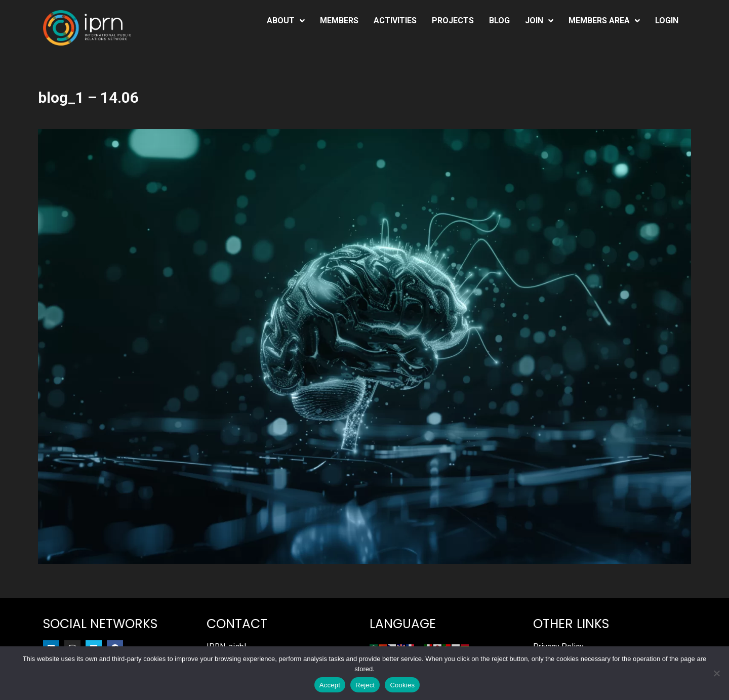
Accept (330, 685)
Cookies (402, 685)
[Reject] (716, 673)
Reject (365, 685)
